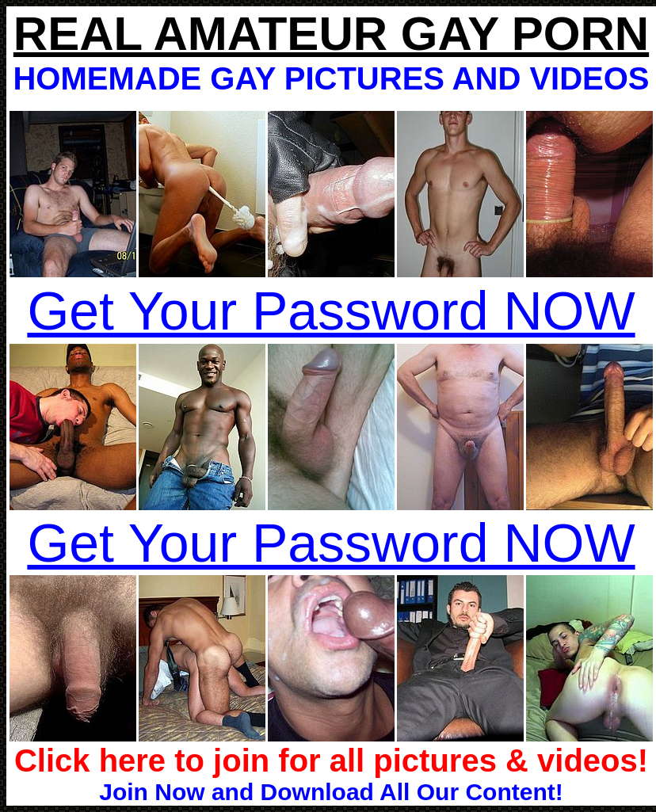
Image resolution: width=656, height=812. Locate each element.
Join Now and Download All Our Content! (331, 792)
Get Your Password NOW (331, 311)
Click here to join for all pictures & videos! (331, 761)
